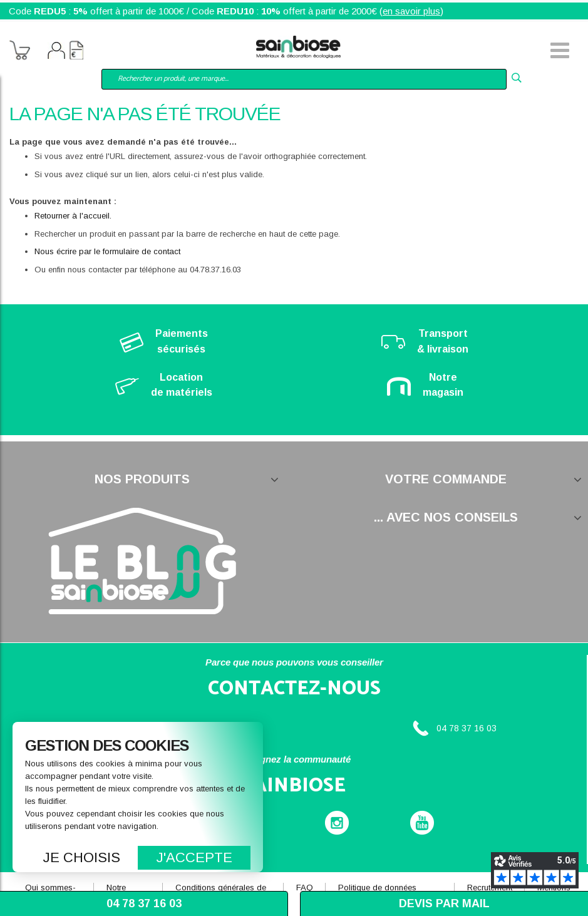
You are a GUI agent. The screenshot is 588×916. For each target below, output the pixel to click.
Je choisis (82, 857)
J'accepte (194, 857)
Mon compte (56, 52)
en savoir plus (411, 11)
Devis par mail (444, 903)
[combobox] (304, 79)
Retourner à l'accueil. (73, 216)
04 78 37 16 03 (467, 728)
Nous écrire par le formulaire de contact (107, 251)
